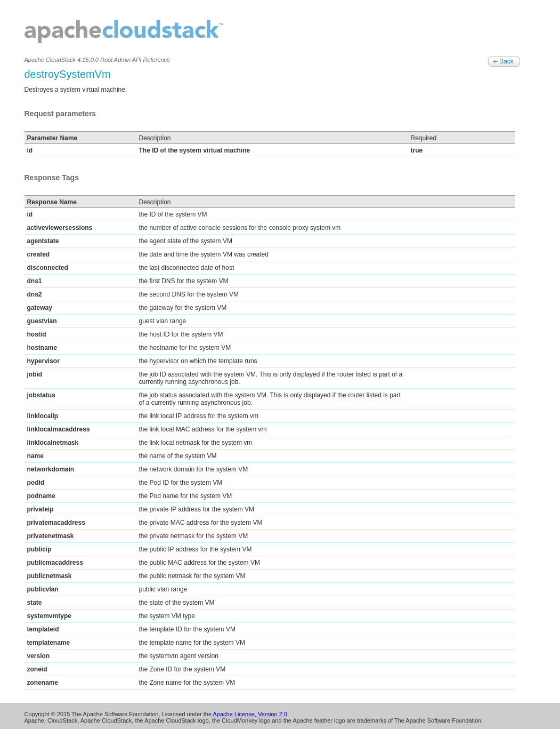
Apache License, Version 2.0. (251, 714)
